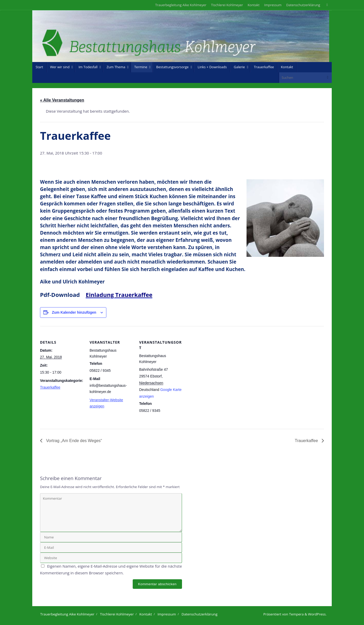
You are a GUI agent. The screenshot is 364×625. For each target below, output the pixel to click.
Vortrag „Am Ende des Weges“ (73, 441)
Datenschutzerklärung (303, 5)
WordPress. (317, 614)
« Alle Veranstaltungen (62, 100)
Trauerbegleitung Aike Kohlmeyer (181, 5)
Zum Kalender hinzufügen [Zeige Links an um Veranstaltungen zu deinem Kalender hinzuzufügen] (74, 312)
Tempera (296, 614)
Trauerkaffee (50, 387)
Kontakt (254, 5)
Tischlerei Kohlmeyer (227, 5)
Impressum (273, 5)
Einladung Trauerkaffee (119, 295)
